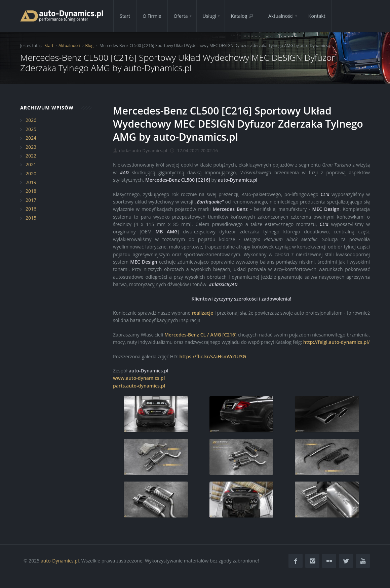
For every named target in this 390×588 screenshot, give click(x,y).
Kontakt (317, 16)
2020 (31, 173)
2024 (31, 138)
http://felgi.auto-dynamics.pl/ (337, 342)
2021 (31, 164)
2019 (31, 182)
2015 (31, 218)
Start (125, 16)
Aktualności (281, 16)
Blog (89, 46)
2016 (31, 209)
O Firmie (152, 16)
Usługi (209, 16)
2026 (31, 120)
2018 (31, 191)
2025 (31, 129)
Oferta (181, 16)
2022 (31, 156)
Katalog (242, 16)
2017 (31, 200)
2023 (31, 147)
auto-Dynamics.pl (60, 561)
